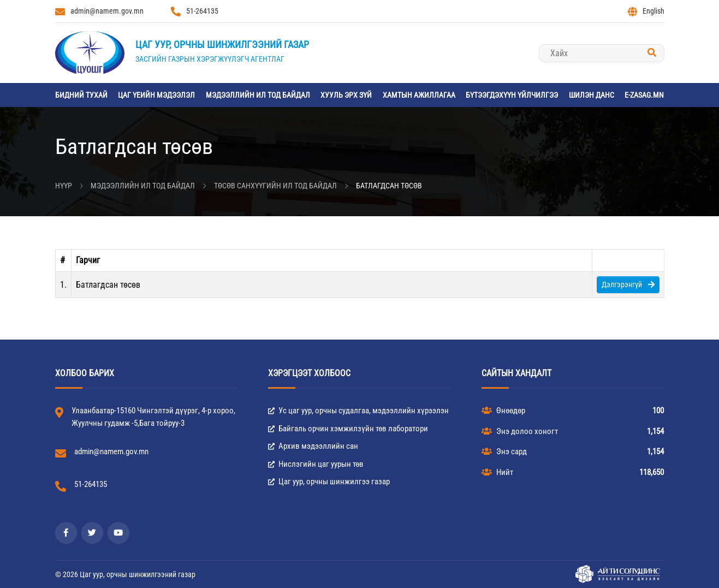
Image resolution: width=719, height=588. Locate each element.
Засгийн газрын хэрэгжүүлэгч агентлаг (210, 59)
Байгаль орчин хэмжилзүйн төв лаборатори (348, 429)
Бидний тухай (81, 95)
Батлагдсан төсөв (389, 186)
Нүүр (64, 186)
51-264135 (195, 11)
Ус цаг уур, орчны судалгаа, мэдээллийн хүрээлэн (358, 411)
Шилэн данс (592, 95)
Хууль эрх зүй (346, 95)
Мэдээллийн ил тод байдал (258, 95)
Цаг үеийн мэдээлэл (156, 95)
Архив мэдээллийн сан (313, 446)
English (646, 11)
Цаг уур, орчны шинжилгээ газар (329, 482)
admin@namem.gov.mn (99, 11)
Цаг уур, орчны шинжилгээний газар (222, 44)
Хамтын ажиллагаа (419, 95)
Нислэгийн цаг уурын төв (316, 464)
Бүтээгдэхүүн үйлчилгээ (512, 95)
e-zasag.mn (644, 95)
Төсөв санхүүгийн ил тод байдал (275, 186)
